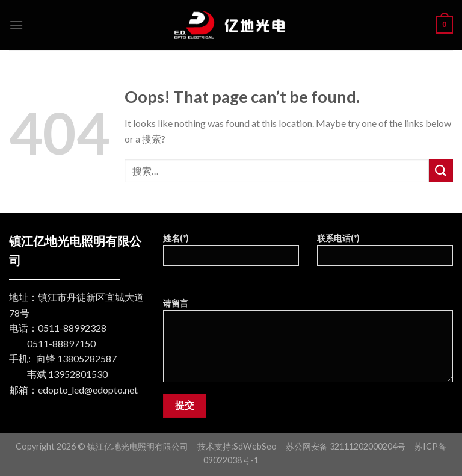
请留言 (308, 344)
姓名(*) (231, 254)
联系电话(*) (385, 254)
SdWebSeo (255, 446)
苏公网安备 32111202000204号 (346, 446)
